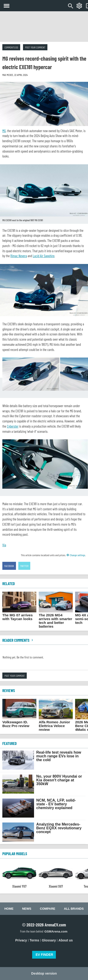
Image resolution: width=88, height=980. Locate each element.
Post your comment (35, 47)
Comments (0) (11, 47)
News (27, 909)
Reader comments (18, 640)
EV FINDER (44, 955)
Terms (34, 940)
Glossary (49, 940)
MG (4, 131)
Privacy (21, 940)
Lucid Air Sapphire (44, 256)
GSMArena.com (56, 931)
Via (4, 545)
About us (66, 940)
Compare (48, 909)
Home (9, 909)
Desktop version (44, 973)
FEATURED (10, 743)
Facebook (9, 566)
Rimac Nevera (19, 256)
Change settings (76, 555)
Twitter (24, 566)
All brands (74, 909)
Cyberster (13, 426)
